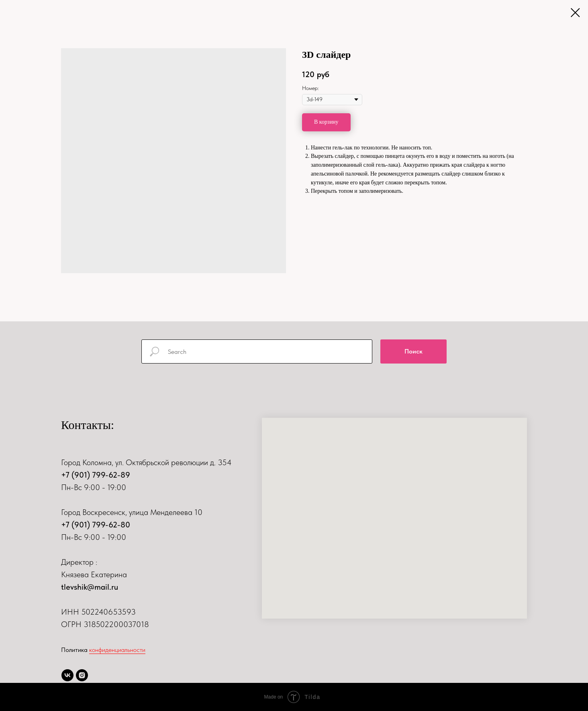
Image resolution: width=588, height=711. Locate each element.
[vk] (67, 675)
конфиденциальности (117, 650)
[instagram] (82, 675)
